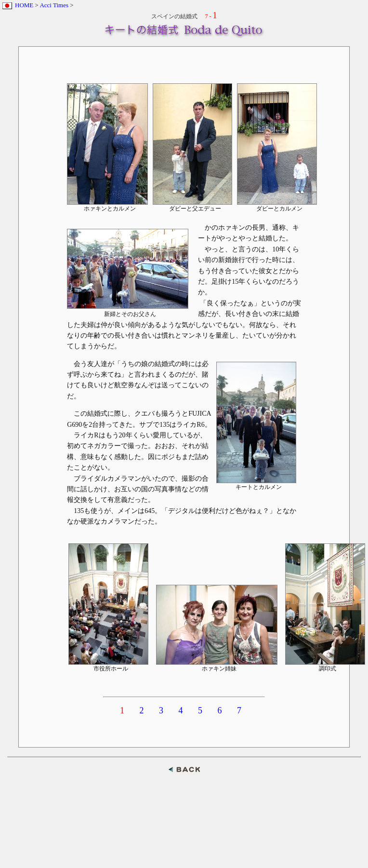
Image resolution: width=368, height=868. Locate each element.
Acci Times (54, 5)
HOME (24, 5)
